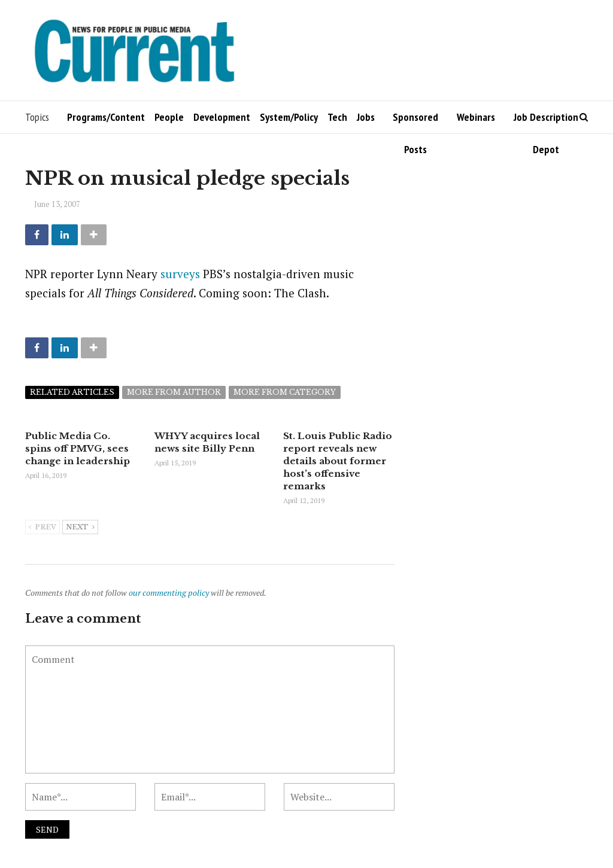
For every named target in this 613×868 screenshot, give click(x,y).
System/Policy (289, 117)
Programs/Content (106, 117)
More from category (285, 392)
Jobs (366, 117)
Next (80, 528)
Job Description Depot (546, 122)
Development (222, 117)
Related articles (72, 392)
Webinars (476, 117)
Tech (337, 117)
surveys (180, 274)
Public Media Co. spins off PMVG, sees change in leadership (78, 448)
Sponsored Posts (415, 122)
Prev (43, 528)
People (169, 117)
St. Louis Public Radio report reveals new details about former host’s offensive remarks (338, 461)
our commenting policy (169, 593)
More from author (174, 392)
